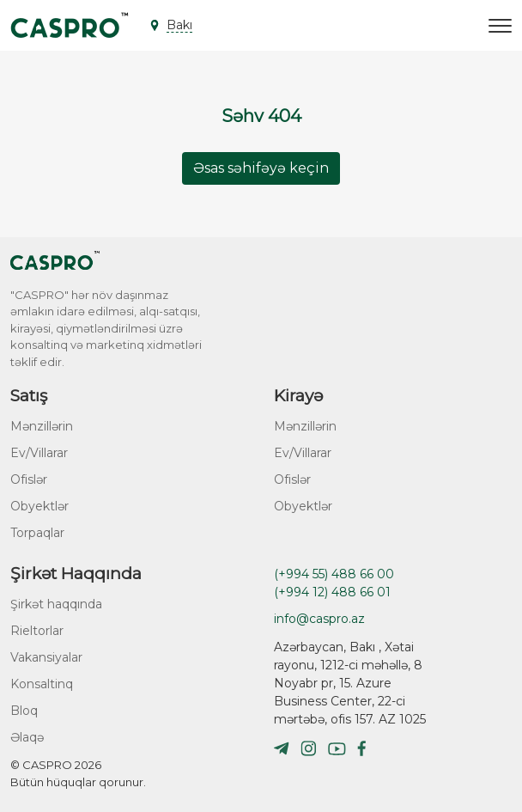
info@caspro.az (319, 619)
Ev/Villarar (39, 453)
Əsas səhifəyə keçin (261, 168)
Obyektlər (39, 506)
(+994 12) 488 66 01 (332, 592)
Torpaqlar (37, 533)
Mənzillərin (42, 426)
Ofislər (29, 479)
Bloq (24, 711)
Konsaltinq (42, 684)
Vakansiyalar (46, 657)
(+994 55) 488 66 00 (334, 574)
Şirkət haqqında (56, 604)
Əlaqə (27, 737)
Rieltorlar (37, 631)
